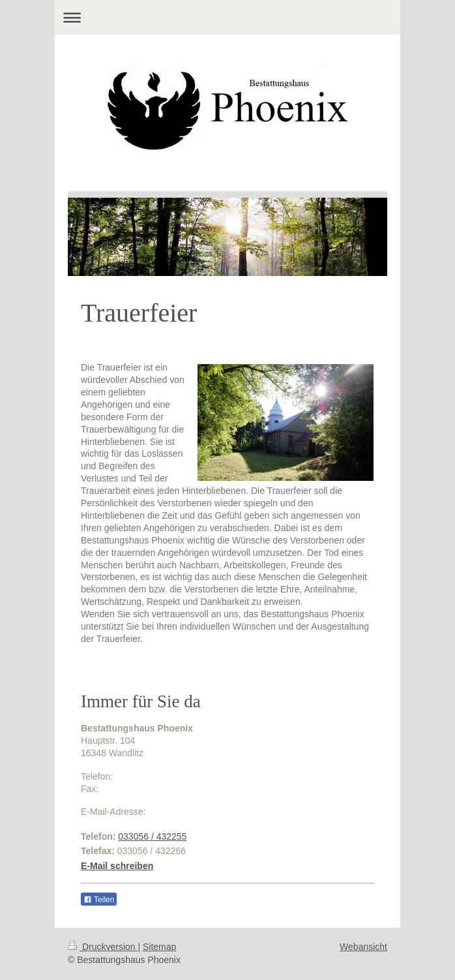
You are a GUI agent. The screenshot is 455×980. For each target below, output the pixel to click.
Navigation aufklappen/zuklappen (227, 17)
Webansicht (363, 947)
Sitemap (159, 947)
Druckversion (103, 947)
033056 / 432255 (152, 836)
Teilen (99, 900)
